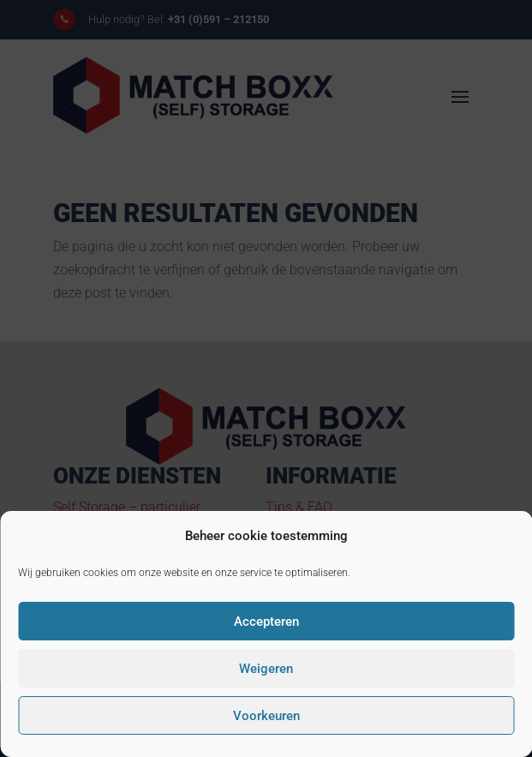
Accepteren (266, 622)
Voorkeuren (266, 716)
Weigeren (266, 669)
